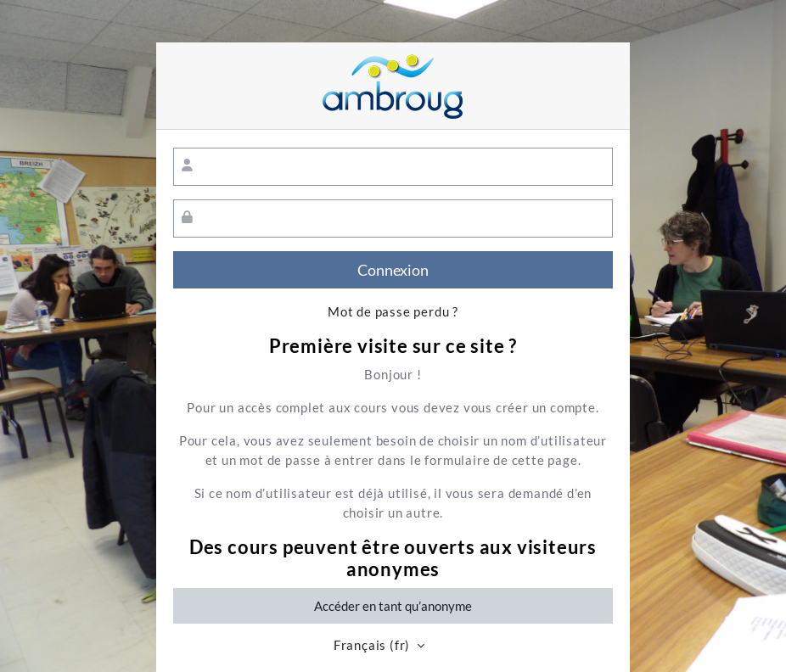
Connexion (393, 270)
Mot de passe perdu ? (393, 312)
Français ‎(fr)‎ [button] (373, 645)
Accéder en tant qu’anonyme (393, 606)
